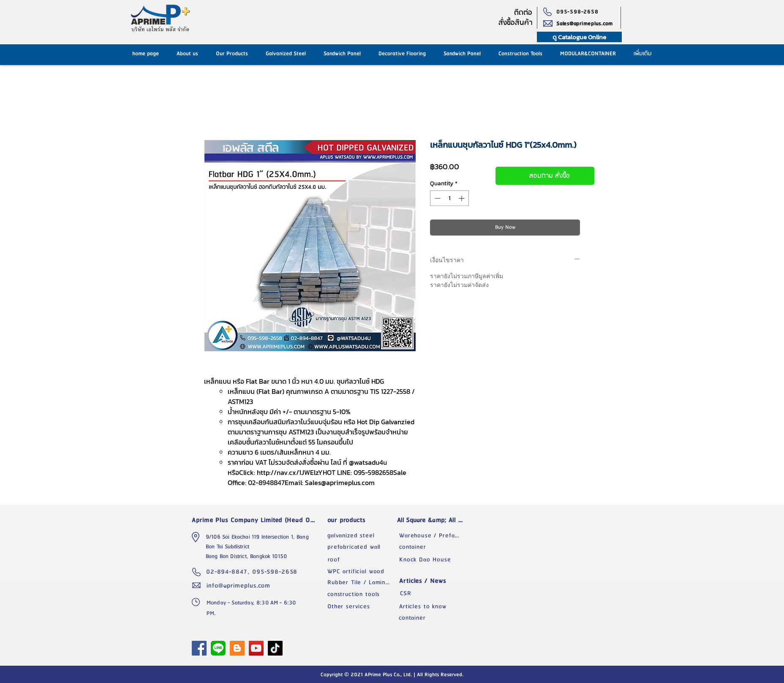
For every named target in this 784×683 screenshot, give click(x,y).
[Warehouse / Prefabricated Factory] (433, 536)
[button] (462, 54)
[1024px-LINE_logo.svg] (218, 648)
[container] (433, 547)
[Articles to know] (433, 607)
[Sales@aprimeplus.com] (588, 24)
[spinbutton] (449, 198)
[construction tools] (361, 594)
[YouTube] (256, 648)
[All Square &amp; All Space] (433, 520)
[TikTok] (275, 648)
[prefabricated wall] (361, 547)
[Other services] (361, 607)
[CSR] (433, 594)
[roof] (361, 560)
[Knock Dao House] (433, 560)
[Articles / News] (433, 581)
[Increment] (462, 198)
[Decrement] (437, 198)
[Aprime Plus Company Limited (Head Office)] (256, 520)
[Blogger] (237, 648)
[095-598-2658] (579, 12)
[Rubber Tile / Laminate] (361, 583)
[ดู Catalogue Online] (579, 37)
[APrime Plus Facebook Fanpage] (199, 648)
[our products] (361, 520)
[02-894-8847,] (229, 572)
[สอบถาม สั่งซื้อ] (545, 176)
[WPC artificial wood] (361, 572)
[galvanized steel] (361, 536)
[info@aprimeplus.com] (240, 585)
